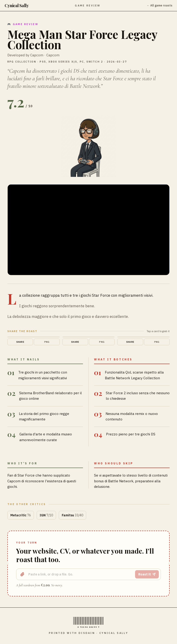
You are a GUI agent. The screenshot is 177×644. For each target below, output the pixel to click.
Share (20, 342)
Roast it (147, 574)
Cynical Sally (17, 6)
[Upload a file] (22, 574)
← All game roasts (160, 5)
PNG (47, 342)
